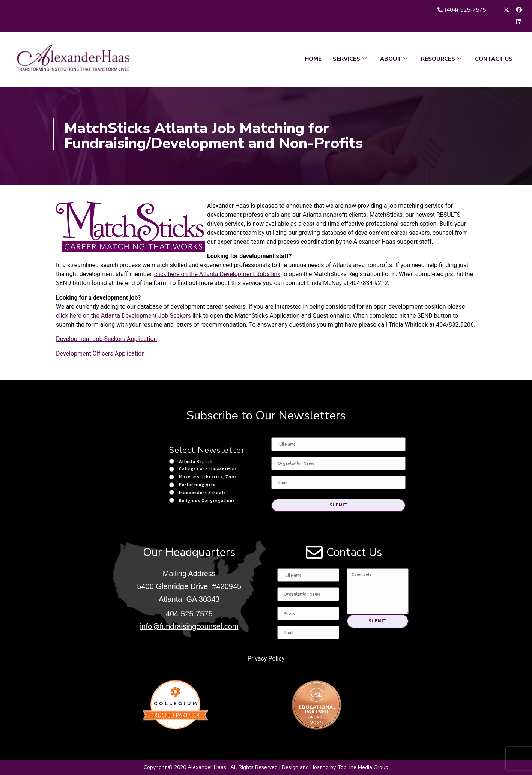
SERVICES (350, 59)
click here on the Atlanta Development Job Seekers (123, 316)
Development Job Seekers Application (106, 339)
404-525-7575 (189, 614)
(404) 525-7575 (465, 10)
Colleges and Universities (208, 469)
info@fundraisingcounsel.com (189, 626)
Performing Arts (197, 485)
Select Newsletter (207, 451)
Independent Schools (203, 493)
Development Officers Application (100, 354)
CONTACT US (494, 59)
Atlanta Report (196, 461)
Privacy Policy (266, 658)
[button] (338, 505)
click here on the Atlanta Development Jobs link (217, 274)
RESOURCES (441, 59)
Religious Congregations (207, 500)
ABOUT (394, 59)
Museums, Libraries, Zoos (208, 477)
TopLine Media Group (363, 767)
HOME (313, 59)
